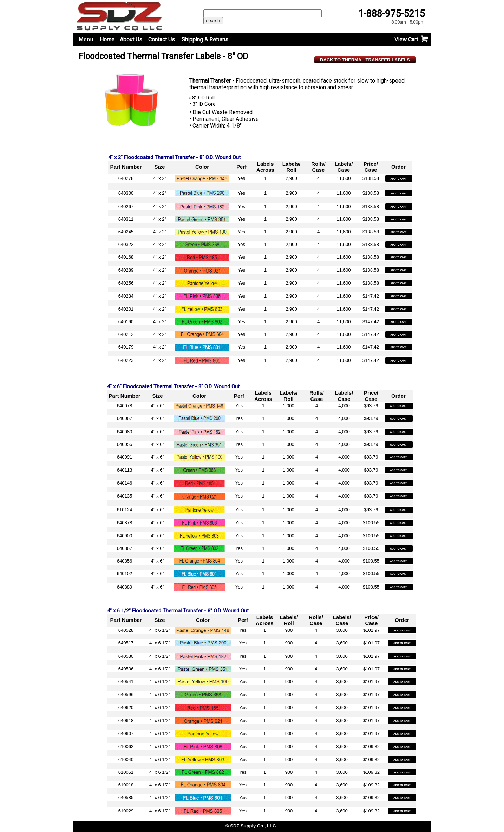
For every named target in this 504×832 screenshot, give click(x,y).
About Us (131, 40)
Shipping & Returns (205, 40)
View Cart (406, 40)
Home (107, 40)
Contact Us (162, 40)
